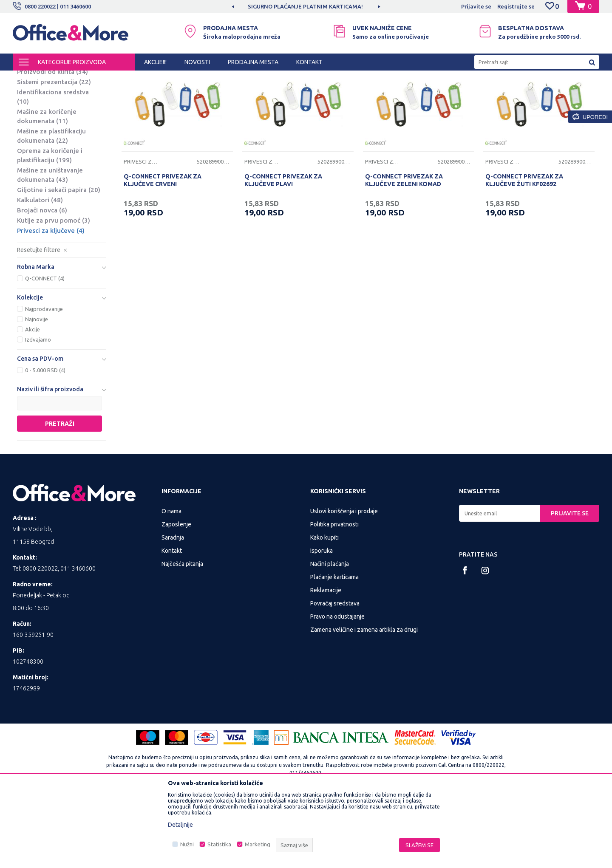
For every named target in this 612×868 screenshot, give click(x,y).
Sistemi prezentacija (54, 152)
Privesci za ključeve (51, 301)
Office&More (29, 78)
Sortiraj (414, 93)
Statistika (219, 844)
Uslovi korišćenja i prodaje (344, 582)
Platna (33, 122)
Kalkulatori (40, 270)
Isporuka (322, 621)
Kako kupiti (324, 608)
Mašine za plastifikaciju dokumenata (51, 206)
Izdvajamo (38, 410)
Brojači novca (42, 281)
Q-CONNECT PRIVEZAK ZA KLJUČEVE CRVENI (163, 251)
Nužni (187, 844)
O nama (171, 582)
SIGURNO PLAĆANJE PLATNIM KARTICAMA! (305, 6)
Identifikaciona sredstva (53, 167)
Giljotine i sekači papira (59, 260)
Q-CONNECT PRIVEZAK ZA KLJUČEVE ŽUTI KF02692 (524, 251)
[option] (306, 6)
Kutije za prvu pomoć (54, 291)
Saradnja (173, 608)
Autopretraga (370, 93)
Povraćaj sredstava (335, 674)
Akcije (33, 400)
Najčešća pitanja (182, 634)
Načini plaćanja (330, 634)
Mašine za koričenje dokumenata (47, 187)
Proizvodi (64, 78)
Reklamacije (326, 661)
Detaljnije (180, 825)
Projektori (37, 132)
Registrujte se (516, 6)
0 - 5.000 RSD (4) (45, 441)
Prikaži (500, 93)
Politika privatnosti (334, 595)
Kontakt (172, 621)
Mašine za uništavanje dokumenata (50, 245)
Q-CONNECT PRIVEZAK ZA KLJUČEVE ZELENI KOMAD (404, 251)
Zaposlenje (176, 595)
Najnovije (37, 390)
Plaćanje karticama (334, 647)
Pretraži (60, 494)
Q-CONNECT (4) (45, 349)
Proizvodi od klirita (52, 142)
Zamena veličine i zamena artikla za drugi (364, 700)
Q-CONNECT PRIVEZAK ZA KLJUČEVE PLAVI (283, 251)
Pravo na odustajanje (337, 687)
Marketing (258, 844)
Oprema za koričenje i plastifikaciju (50, 226)
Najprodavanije (44, 379)
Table (32, 112)
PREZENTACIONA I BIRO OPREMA (124, 78)
